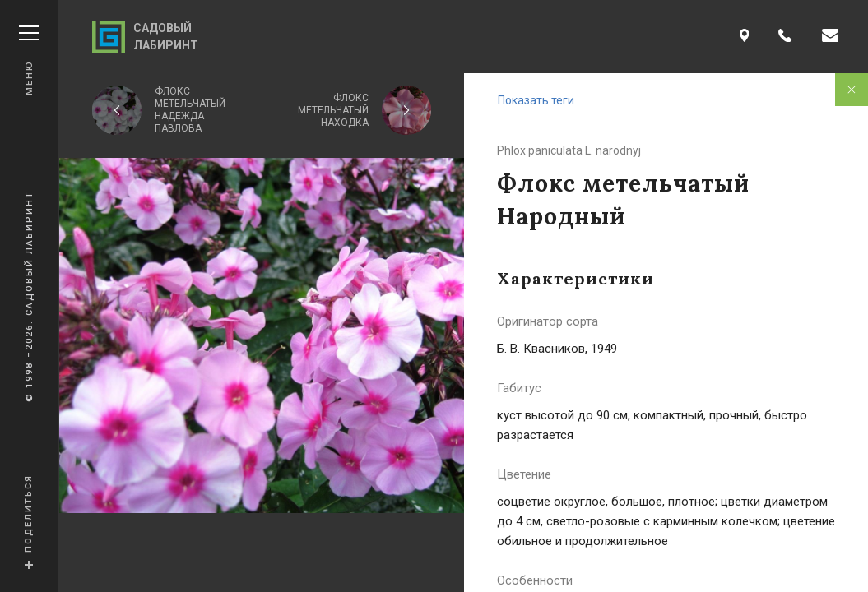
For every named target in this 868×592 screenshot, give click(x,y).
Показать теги (536, 100)
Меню (29, 60)
